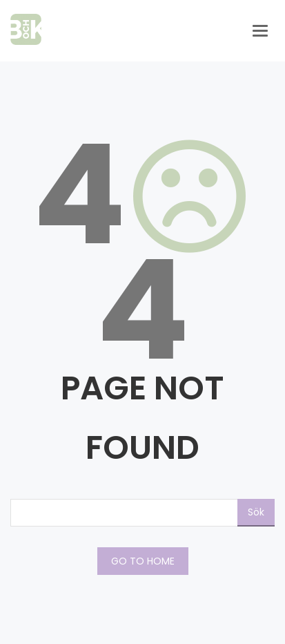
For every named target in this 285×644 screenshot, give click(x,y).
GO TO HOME (143, 561)
